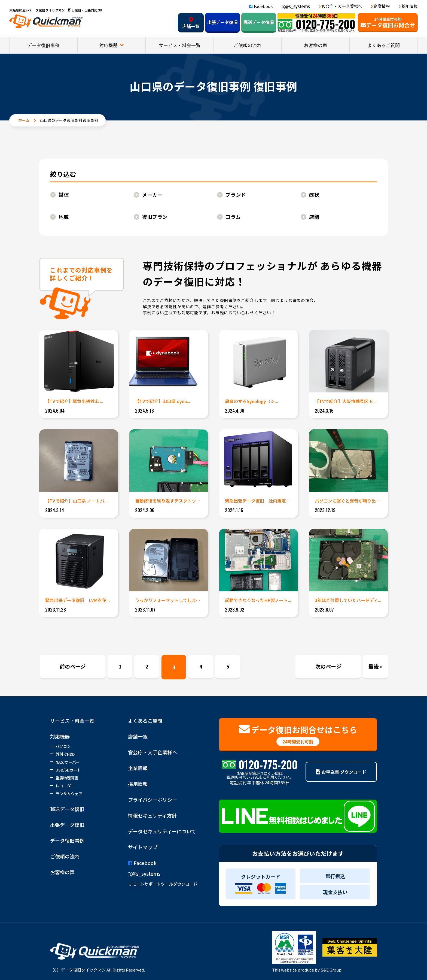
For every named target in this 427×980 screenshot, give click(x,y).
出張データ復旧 (222, 22)
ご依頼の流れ (248, 45)
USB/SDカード (68, 770)
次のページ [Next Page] (328, 666)
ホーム (24, 120)
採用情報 (410, 6)
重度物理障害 (67, 778)
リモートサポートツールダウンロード (163, 884)
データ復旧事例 (43, 45)
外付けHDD (65, 754)
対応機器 (109, 45)
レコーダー (65, 786)
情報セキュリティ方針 (152, 815)
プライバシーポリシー (152, 800)
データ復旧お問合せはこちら (298, 735)
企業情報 (382, 6)
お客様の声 (315, 45)
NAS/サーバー (68, 762)
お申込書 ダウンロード (341, 772)
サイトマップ (143, 847)
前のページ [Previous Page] (73, 666)
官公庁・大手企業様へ (342, 6)
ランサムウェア (69, 794)
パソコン (63, 746)
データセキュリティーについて (162, 831)
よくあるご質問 (384, 45)
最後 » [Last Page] (376, 666)
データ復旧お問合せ (388, 23)
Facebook (261, 6)
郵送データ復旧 (259, 22)
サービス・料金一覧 (180, 45)
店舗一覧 (191, 23)
